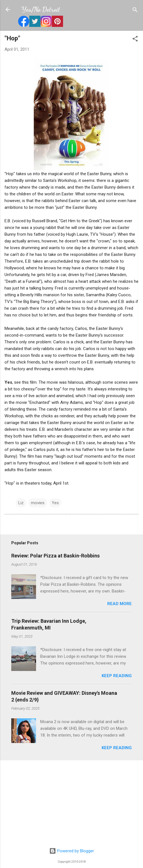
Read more (119, 604)
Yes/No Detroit (41, 9)
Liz (21, 503)
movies (38, 503)
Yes (55, 503)
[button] (135, 39)
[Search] (135, 10)
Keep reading (117, 676)
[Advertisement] (71, 804)
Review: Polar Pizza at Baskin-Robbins (55, 556)
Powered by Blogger (72, 851)
